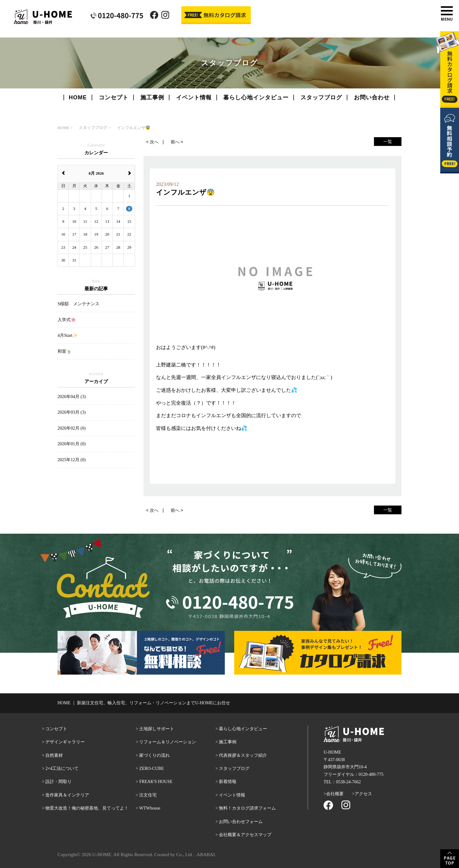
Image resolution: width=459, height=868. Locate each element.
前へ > (177, 142)
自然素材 (54, 755)
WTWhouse (150, 808)
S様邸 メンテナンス (78, 304)
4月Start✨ (68, 335)
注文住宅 (148, 795)
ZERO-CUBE (151, 768)
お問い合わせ (372, 97)
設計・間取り (58, 782)
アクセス (363, 794)
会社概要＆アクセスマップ (245, 835)
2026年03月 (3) (72, 412)
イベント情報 (194, 97)
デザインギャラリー (65, 742)
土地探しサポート (157, 729)
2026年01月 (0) (72, 444)
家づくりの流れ (154, 755)
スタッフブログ (321, 97)
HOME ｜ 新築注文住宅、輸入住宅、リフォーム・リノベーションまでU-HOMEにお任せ (144, 703)
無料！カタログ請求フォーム (247, 808)
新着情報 (228, 782)
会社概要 (335, 794)
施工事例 (152, 97)
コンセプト (114, 97)
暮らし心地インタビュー (256, 97)
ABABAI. (206, 854)
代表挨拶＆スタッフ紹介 (243, 755)
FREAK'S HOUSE (156, 782)
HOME (78, 97)
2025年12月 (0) (72, 460)
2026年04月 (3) (72, 397)
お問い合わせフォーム (241, 822)
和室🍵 (65, 351)
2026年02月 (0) (72, 428)
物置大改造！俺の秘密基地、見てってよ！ (87, 808)
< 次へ (152, 142)
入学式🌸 (67, 320)
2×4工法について (62, 768)
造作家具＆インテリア (67, 795)
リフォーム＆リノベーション (168, 742)
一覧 (388, 142)
